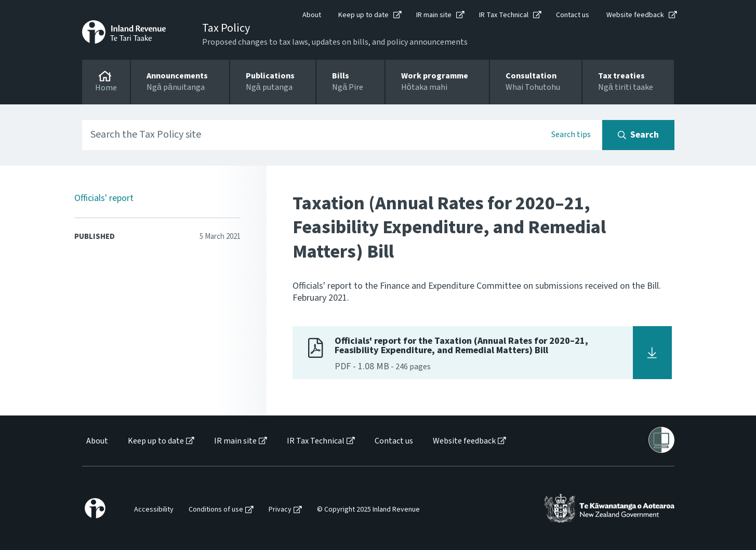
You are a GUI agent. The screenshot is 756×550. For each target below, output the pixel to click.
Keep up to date (363, 15)
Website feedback (635, 15)
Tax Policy (226, 28)
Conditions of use (216, 510)
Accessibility (154, 510)
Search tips (571, 135)
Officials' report (104, 198)
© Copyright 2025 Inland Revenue (368, 510)
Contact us (573, 15)
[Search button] (638, 135)
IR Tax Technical (504, 15)
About (312, 15)
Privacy (280, 510)
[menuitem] (96, 441)
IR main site (434, 15)
